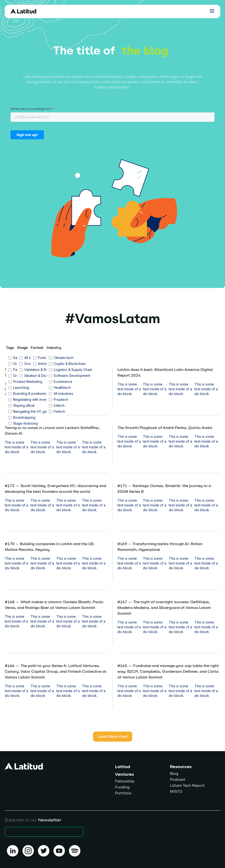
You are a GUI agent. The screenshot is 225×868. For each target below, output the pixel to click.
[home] (25, 11)
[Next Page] (113, 737)
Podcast (178, 779)
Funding (122, 787)
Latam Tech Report (187, 785)
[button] (212, 11)
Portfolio (123, 793)
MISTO (176, 791)
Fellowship (125, 781)
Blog (174, 773)
